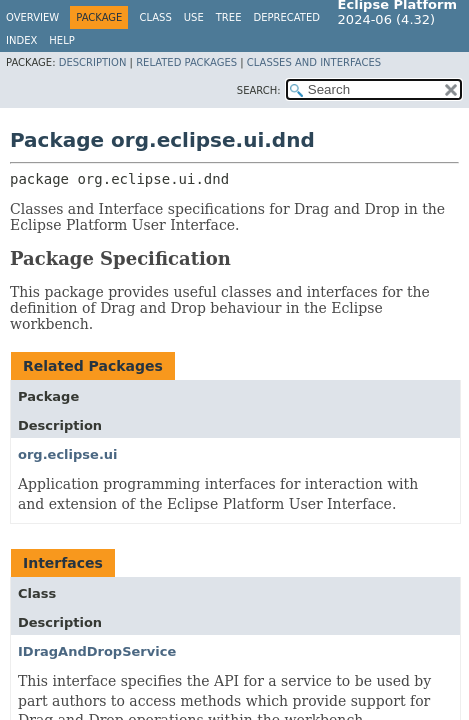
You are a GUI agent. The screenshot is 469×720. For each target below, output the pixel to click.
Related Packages (186, 62)
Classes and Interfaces (314, 62)
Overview (32, 17)
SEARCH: (259, 90)
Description (93, 62)
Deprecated (286, 17)
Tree (229, 17)
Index (21, 40)
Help (61, 40)
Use (194, 17)
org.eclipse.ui (68, 454)
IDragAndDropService (97, 651)
